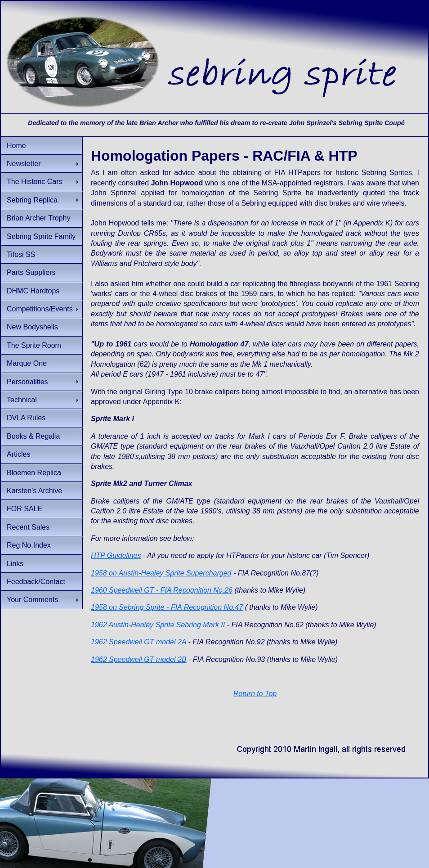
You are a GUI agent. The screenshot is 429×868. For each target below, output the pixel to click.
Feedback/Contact (36, 582)
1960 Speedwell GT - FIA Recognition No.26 (162, 590)
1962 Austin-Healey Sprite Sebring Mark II (158, 625)
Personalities (27, 382)
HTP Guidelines (116, 555)
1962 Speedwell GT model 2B (139, 659)
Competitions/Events (40, 309)
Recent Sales (28, 527)
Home (16, 146)
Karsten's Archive (34, 491)
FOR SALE (25, 509)
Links (15, 564)
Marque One (27, 363)
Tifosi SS (21, 254)
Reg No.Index (29, 545)
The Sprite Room (34, 345)
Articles (18, 454)
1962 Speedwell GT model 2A (139, 642)
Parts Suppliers (31, 272)
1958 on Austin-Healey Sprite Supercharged (161, 573)
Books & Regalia (33, 436)
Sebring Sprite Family (41, 236)
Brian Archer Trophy (38, 218)
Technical (22, 400)
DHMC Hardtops (33, 291)
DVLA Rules (26, 418)
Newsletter (24, 164)
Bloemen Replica (34, 473)
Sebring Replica (32, 200)
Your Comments (32, 600)
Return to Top (255, 694)
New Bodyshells (32, 327)
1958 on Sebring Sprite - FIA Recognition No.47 (167, 607)
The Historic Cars (35, 182)
